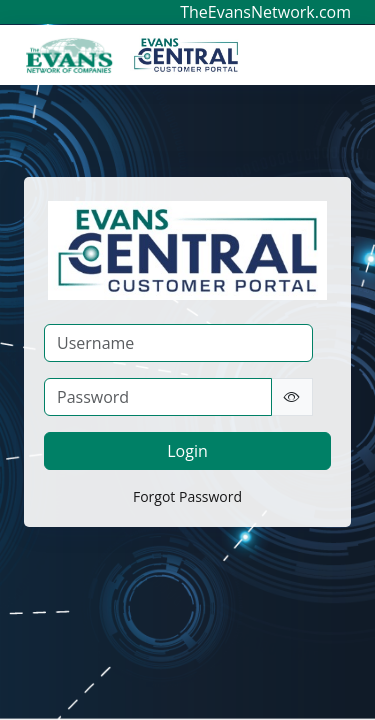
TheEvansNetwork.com (265, 12)
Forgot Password (187, 496)
